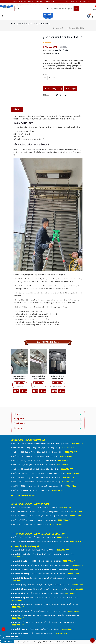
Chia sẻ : (47, 95)
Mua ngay (71, 89)
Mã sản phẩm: (49, 54)
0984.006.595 (70, 486)
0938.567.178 (62, 537)
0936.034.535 (77, 443)
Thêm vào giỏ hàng (53, 89)
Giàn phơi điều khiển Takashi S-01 (39, 379)
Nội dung (17, 109)
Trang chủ (58, 28)
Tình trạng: (47, 50)
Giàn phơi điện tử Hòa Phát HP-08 (20, 379)
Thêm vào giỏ (17, 391)
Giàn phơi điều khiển (76, 28)
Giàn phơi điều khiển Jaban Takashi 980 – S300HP (57, 380)
